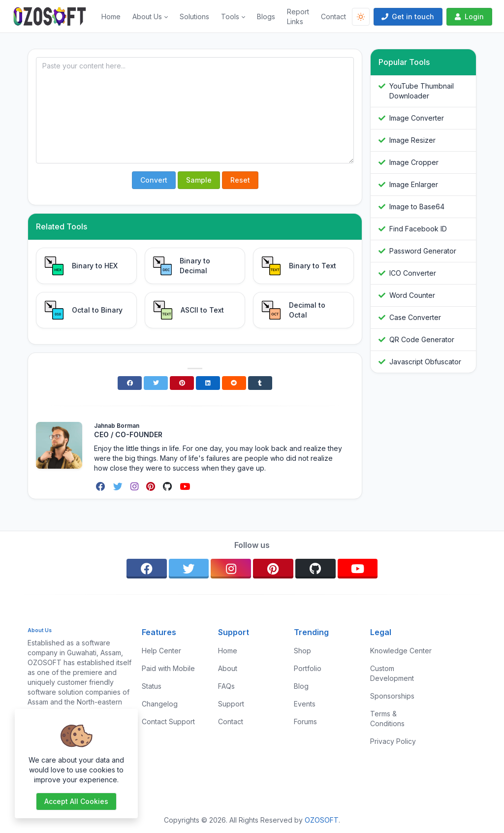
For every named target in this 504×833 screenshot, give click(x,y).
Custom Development (392, 673)
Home (111, 16)
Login (468, 16)
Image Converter (417, 118)
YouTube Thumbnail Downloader (422, 91)
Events (305, 704)
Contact (333, 16)
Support (231, 704)
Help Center (161, 651)
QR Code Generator (422, 339)
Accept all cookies (76, 801)
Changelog (160, 704)
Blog (301, 686)
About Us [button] (147, 16)
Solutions (194, 16)
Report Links (298, 16)
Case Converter (415, 317)
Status (152, 686)
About (228, 668)
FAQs (226, 686)
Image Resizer (412, 140)
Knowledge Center (401, 651)
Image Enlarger (414, 184)
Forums (305, 721)
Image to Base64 (417, 207)
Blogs (266, 16)
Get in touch (407, 16)
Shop (302, 651)
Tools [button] (230, 16)
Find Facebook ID (418, 229)
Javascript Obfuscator (425, 362)
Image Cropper (414, 162)
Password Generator (423, 251)
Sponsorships (392, 696)
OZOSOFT (322, 820)
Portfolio (308, 668)
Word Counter (412, 295)
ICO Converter (413, 273)
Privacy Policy (393, 741)
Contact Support (168, 721)
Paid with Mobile (168, 668)
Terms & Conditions (387, 719)
